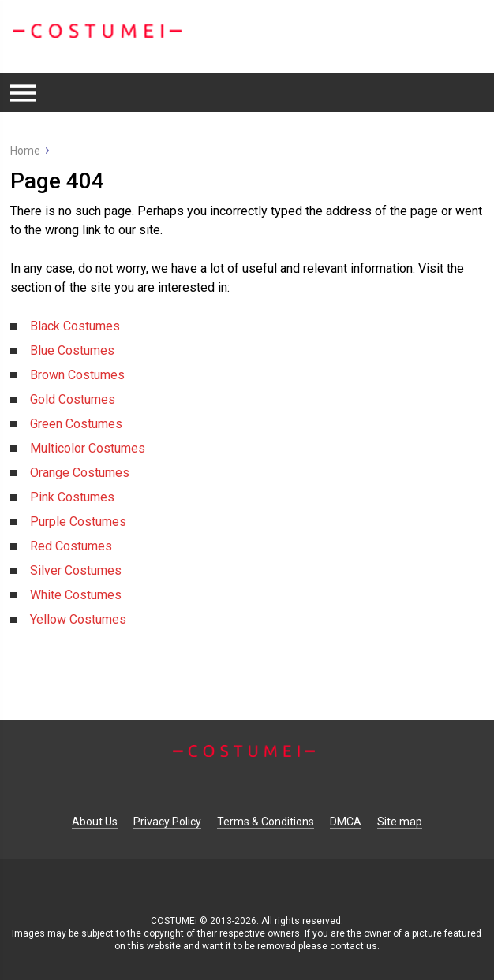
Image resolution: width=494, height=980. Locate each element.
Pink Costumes (72, 497)
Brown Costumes (77, 375)
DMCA (346, 822)
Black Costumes (75, 326)
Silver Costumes (76, 570)
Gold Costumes (73, 399)
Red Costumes (71, 546)
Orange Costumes (80, 473)
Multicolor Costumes (88, 448)
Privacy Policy (167, 822)
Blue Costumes (72, 350)
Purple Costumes (78, 522)
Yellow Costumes (78, 619)
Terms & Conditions (266, 822)
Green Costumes (76, 424)
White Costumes (76, 595)
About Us (95, 822)
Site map (400, 822)
